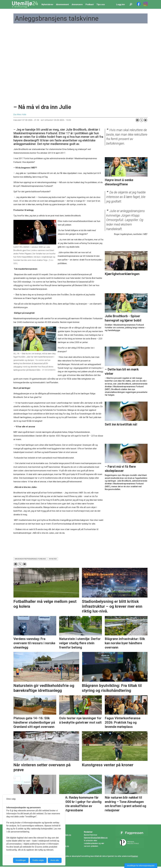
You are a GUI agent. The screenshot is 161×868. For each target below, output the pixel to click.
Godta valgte (38, 860)
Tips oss (101, 4)
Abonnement (62, 4)
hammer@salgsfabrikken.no (96, 838)
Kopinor (135, 856)
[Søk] (131, 4)
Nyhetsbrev (47, 4)
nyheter (53, 559)
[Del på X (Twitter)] (141, 120)
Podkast (90, 4)
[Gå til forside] (25, 4)
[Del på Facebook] (137, 120)
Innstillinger (21, 860)
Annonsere (77, 4)
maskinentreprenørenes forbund (30, 559)
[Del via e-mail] (145, 120)
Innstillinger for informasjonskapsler (141, 866)
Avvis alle (55, 860)
